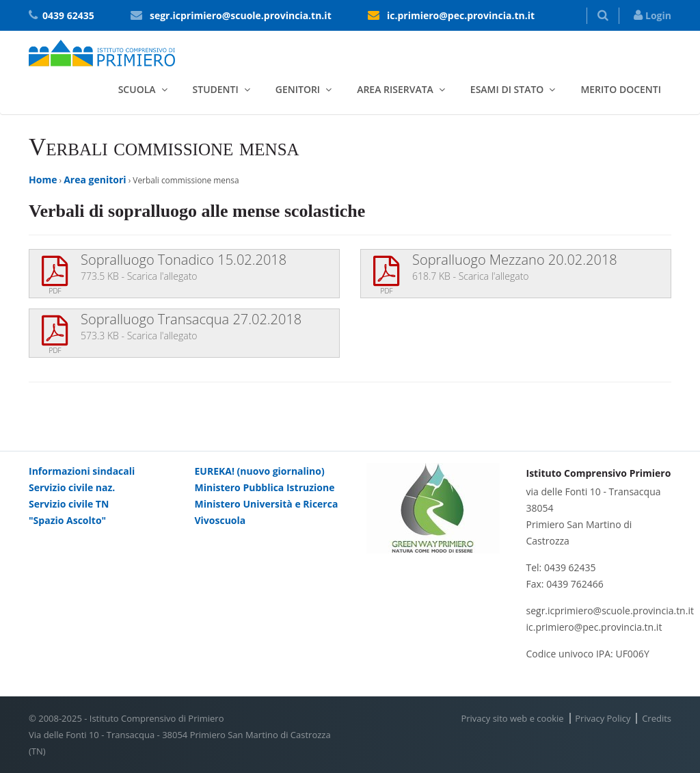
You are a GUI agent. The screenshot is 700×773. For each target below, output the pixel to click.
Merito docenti (621, 89)
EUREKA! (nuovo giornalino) (260, 471)
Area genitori (95, 180)
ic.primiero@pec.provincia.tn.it (461, 15)
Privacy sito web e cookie (512, 718)
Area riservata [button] (395, 89)
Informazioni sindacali (82, 471)
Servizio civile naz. (72, 487)
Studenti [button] (216, 89)
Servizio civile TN (69, 504)
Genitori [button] (298, 89)
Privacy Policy (603, 718)
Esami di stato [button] (507, 89)
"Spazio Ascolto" (67, 520)
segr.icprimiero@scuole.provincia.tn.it (241, 15)
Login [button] (652, 15)
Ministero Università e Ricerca (267, 504)
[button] (603, 16)
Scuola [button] (137, 89)
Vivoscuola (220, 520)
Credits (657, 718)
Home (43, 180)
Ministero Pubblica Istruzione (265, 487)
